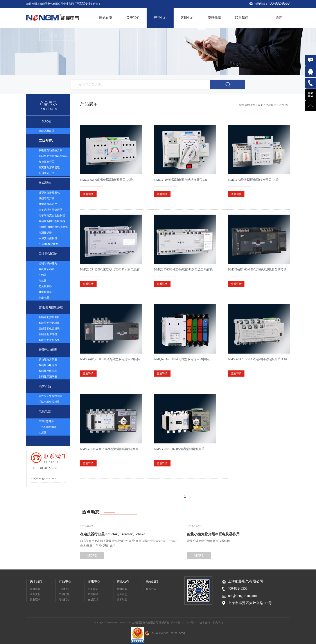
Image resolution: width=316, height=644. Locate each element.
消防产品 (45, 386)
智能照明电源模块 (49, 329)
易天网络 (218, 623)
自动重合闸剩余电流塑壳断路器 (53, 228)
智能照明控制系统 (51, 307)
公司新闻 (122, 589)
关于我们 (133, 18)
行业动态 (122, 594)
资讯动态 (214, 18)
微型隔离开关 (47, 198)
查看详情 (88, 194)
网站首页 (106, 18)
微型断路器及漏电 (49, 193)
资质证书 (35, 600)
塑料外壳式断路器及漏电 (53, 156)
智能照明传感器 (48, 334)
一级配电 (45, 121)
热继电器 (44, 298)
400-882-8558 (279, 3)
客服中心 (187, 18)
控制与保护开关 (48, 263)
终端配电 (45, 183)
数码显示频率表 (48, 377)
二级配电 (46, 141)
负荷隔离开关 (47, 162)
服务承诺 (93, 589)
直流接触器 (45, 292)
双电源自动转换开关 (50, 150)
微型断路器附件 (48, 204)
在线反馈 (93, 600)
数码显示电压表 (48, 371)
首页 (260, 105)
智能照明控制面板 (49, 317)
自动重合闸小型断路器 (52, 221)
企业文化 (35, 594)
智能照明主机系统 (49, 340)
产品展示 (271, 105)
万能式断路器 (47, 131)
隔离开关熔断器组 (49, 167)
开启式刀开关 (47, 173)
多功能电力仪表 (48, 359)
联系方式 (151, 589)
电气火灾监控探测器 (50, 396)
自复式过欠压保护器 (50, 210)
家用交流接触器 (48, 238)
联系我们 (242, 18)
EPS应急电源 (46, 421)
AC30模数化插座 (48, 244)
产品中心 (160, 18)
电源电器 (45, 412)
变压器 (43, 433)
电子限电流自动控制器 (52, 215)
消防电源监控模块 (49, 402)
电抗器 (80, 3)
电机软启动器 (47, 269)
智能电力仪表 (48, 350)
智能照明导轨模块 (49, 323)
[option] (158, 52)
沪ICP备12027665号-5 (183, 623)
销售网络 (93, 594)
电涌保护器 (45, 233)
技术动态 (122, 600)
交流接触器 (45, 286)
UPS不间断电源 (48, 427)
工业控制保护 (48, 254)
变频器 (43, 275)
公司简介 (35, 589)
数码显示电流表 (48, 365)
